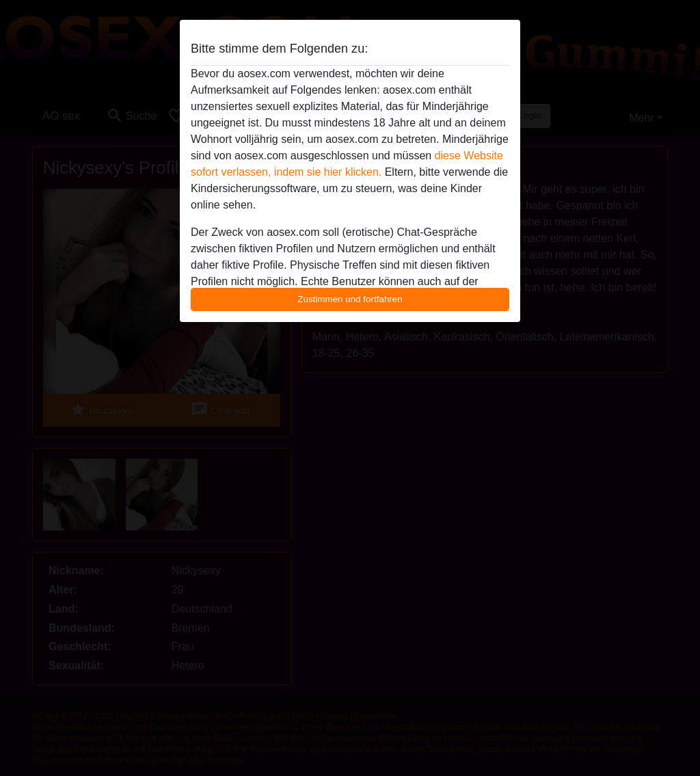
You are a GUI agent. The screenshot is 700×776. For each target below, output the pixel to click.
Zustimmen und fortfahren (350, 299)
